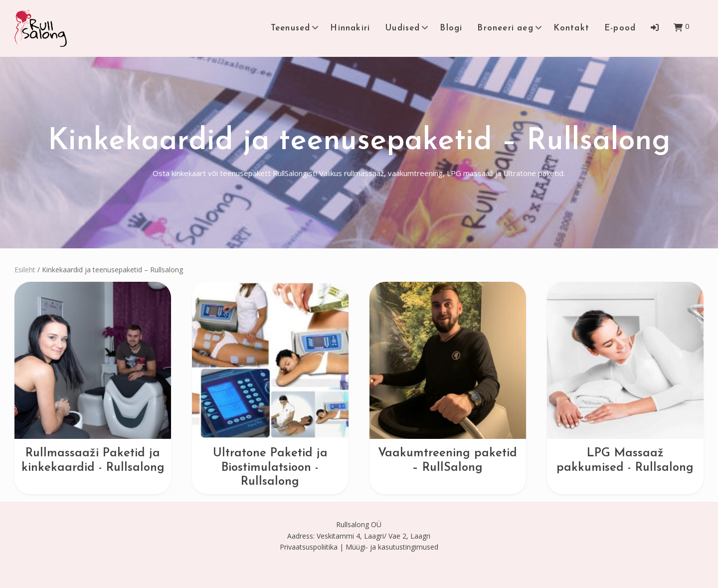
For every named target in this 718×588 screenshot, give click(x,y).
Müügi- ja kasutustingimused (392, 547)
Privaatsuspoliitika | (312, 547)
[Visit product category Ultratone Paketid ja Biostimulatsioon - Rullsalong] (270, 386)
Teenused (291, 28)
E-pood (620, 28)
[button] (655, 27)
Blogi (451, 28)
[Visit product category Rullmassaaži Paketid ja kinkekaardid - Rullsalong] (93, 378)
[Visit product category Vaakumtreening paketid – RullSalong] (448, 378)
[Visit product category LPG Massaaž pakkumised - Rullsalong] (625, 378)
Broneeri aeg (505, 28)
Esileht (25, 270)
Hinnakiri (350, 28)
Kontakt (571, 28)
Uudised (402, 28)
